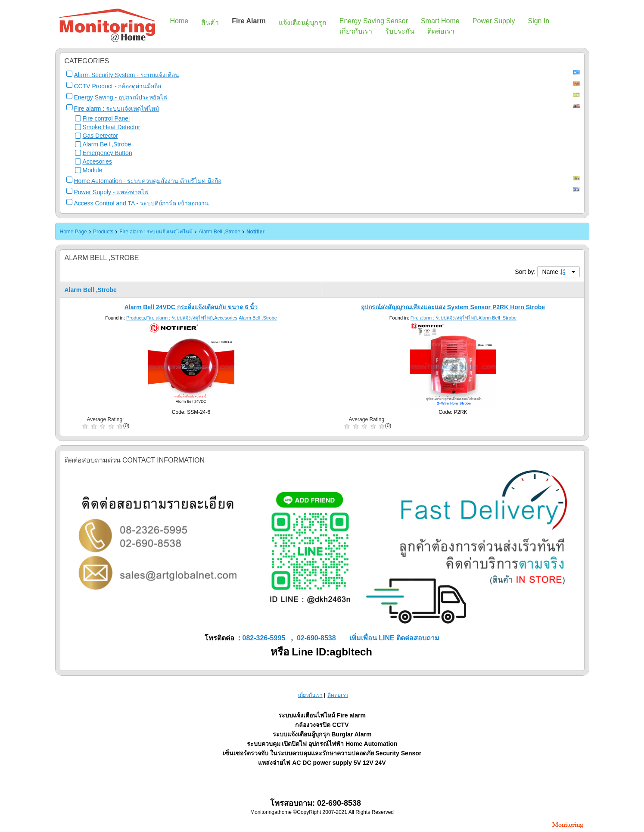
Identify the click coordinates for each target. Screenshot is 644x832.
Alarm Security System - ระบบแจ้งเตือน (127, 75)
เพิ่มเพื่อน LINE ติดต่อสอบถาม (394, 638)
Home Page (73, 232)
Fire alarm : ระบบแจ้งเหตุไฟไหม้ (117, 109)
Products (103, 232)
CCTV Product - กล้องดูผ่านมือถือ (118, 86)
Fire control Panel (106, 118)
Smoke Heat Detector (112, 127)
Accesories (97, 161)
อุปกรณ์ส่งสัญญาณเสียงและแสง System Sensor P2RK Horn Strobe (453, 307)
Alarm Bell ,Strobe (107, 144)
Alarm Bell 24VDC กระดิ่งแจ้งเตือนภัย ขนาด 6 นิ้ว (191, 307)
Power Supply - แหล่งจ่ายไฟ (112, 192)
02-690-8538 (316, 638)
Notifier (255, 232)
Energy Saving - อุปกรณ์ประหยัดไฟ (121, 97)
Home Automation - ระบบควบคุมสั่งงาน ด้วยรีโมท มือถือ (148, 181)
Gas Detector (100, 136)
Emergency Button (107, 153)
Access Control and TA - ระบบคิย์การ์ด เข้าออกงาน (142, 203)
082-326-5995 (264, 638)
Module (93, 170)
